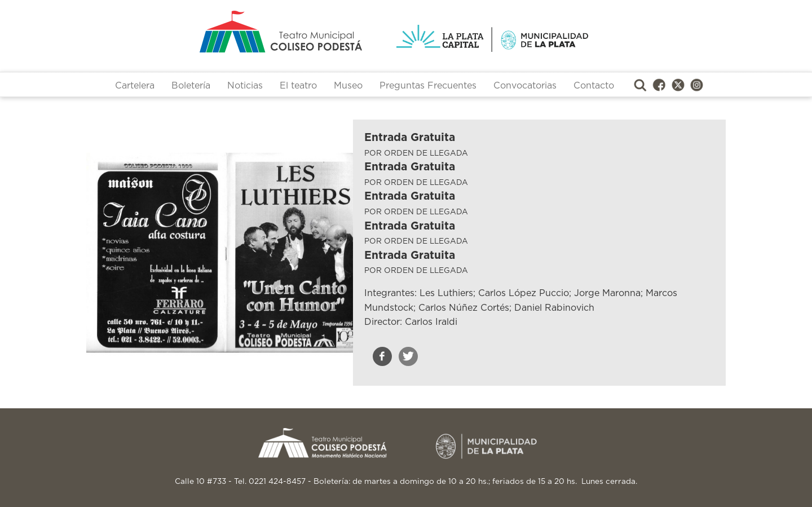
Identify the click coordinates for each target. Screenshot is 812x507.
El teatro (298, 86)
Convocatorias (525, 86)
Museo (348, 86)
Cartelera (135, 86)
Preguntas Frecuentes (428, 86)
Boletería (191, 86)
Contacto (594, 86)
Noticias (245, 86)
